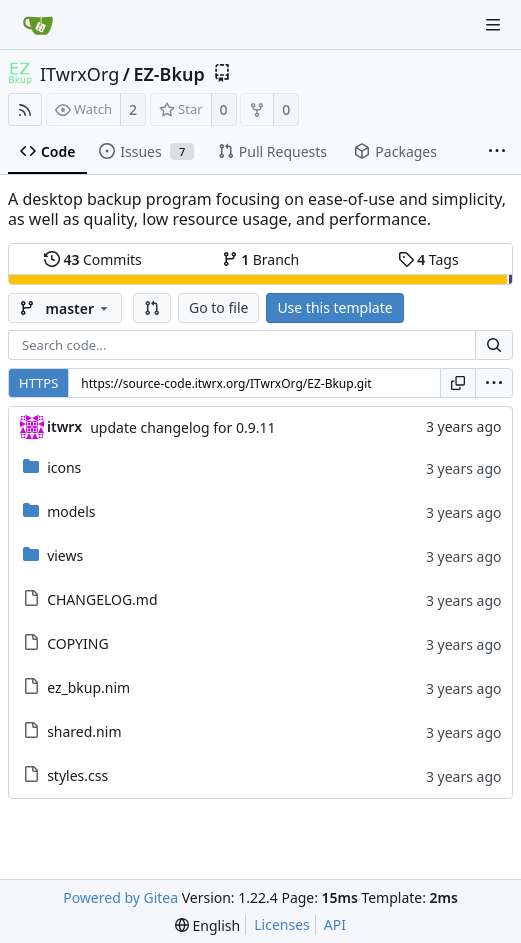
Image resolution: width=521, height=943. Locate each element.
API (335, 924)
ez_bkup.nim (88, 687)
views (65, 555)
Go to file (218, 307)
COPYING (77, 643)
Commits (93, 259)
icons (64, 467)
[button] (152, 308)
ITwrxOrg (79, 74)
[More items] (497, 152)
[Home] (38, 25)
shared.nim (84, 731)
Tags (428, 259)
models (71, 511)
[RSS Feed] (25, 109)
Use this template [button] (334, 307)
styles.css (77, 775)
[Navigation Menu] (493, 25)
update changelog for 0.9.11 (182, 427)
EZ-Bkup (168, 74)
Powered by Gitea (120, 897)
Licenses (282, 924)
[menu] (494, 383)
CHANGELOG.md (102, 599)
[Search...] (494, 345)
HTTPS (38, 383)
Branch (261, 259)
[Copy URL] (458, 383)
